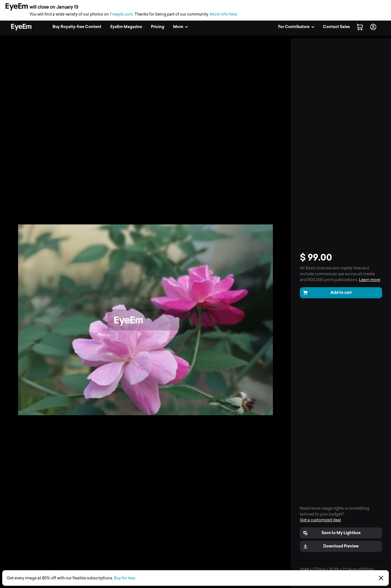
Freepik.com (121, 14)
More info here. (224, 14)
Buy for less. (125, 578)
